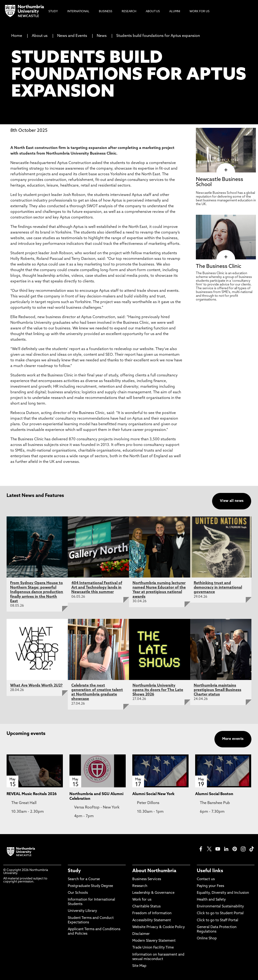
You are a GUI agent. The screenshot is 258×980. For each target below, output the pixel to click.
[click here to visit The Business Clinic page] (226, 257)
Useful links (210, 871)
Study (74, 871)
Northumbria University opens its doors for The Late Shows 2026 (158, 690)
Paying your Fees (210, 886)
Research (140, 886)
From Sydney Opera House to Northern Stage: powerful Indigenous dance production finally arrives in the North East (37, 592)
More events (233, 739)
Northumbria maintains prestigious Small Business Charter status (218, 690)
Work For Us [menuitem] (200, 12)
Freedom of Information (152, 913)
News (102, 36)
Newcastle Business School (220, 182)
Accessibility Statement (152, 920)
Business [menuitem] (106, 12)
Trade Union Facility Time (153, 948)
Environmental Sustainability (220, 907)
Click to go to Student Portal (220, 913)
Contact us (206, 879)
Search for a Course (84, 879)
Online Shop (207, 939)
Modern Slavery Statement (154, 941)
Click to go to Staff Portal (218, 920)
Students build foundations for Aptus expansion (158, 36)
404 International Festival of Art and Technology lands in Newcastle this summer (97, 588)
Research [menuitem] (129, 12)
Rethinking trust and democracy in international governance (218, 588)
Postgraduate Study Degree (90, 886)
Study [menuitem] (53, 12)
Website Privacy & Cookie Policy (159, 927)
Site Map (139, 966)
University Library (82, 911)
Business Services (147, 879)
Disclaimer (141, 934)
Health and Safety (211, 900)
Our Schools (78, 893)
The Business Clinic (219, 267)
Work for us (142, 900)
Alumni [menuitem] (175, 12)
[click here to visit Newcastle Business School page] (226, 170)
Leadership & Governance (153, 893)
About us (40, 36)
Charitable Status (146, 907)
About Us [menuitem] (153, 12)
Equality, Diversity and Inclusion (223, 893)
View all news (232, 501)
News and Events (72, 36)
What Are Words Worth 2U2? (36, 686)
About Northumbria (154, 871)
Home (17, 36)
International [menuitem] (78, 12)
